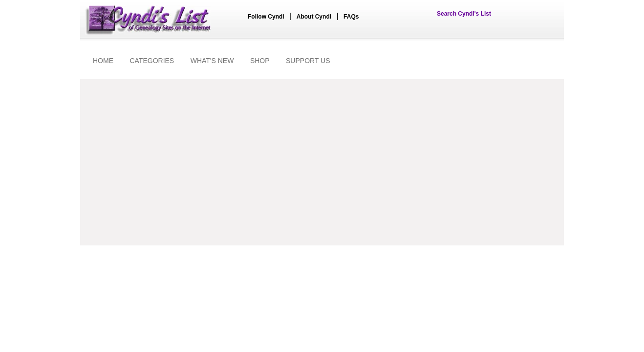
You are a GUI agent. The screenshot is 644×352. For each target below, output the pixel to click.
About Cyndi (314, 17)
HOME (103, 61)
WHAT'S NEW (212, 61)
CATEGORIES (152, 61)
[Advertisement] (322, 162)
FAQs (351, 17)
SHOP (260, 61)
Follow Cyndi (266, 17)
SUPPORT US (308, 61)
